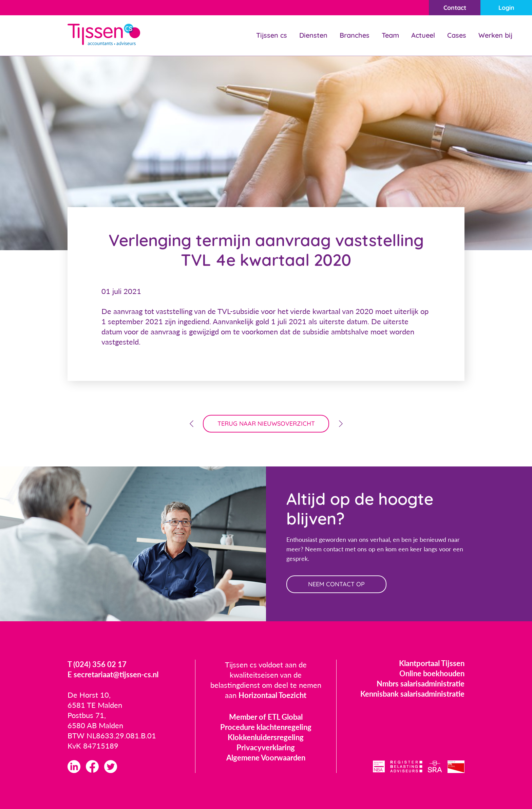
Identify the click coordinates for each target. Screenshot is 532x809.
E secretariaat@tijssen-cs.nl (113, 674)
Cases (457, 35)
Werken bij (495, 35)
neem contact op (336, 584)
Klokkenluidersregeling (266, 737)
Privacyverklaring (266, 747)
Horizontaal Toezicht (272, 695)
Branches (355, 35)
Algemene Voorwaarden (266, 758)
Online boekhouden (432, 673)
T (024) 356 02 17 (97, 664)
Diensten (313, 35)
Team (390, 35)
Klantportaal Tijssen (432, 663)
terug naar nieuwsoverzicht (266, 424)
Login (506, 8)
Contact (455, 8)
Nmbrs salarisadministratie (421, 684)
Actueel (423, 35)
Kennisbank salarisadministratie (412, 694)
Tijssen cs (272, 35)
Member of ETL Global (266, 717)
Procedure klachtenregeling (266, 727)
